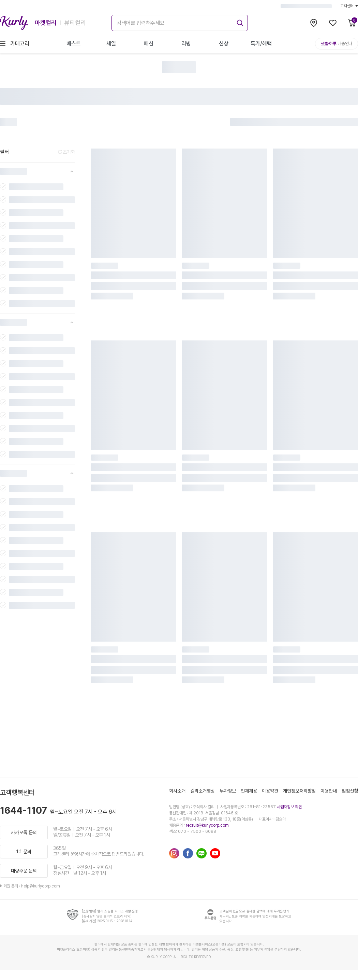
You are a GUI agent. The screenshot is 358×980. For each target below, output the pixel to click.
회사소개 (177, 791)
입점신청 (350, 791)
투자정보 (228, 791)
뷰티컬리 (75, 23)
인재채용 (249, 791)
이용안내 (329, 791)
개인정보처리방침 (299, 791)
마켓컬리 (46, 23)
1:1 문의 (24, 852)
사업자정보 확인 (289, 807)
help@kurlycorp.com (41, 886)
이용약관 (270, 791)
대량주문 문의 (24, 871)
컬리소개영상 (203, 791)
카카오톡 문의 (24, 832)
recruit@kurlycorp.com (207, 825)
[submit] (239, 22)
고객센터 (349, 6)
